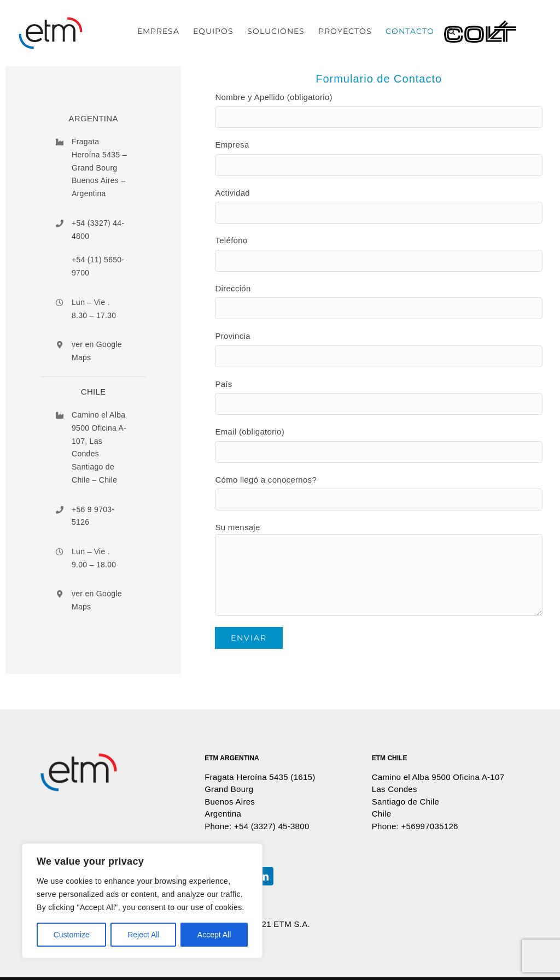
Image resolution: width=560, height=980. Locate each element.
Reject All (143, 935)
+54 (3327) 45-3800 (272, 826)
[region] (142, 901)
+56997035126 (430, 826)
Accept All (214, 935)
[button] (452, 31)
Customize (72, 935)
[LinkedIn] (264, 876)
